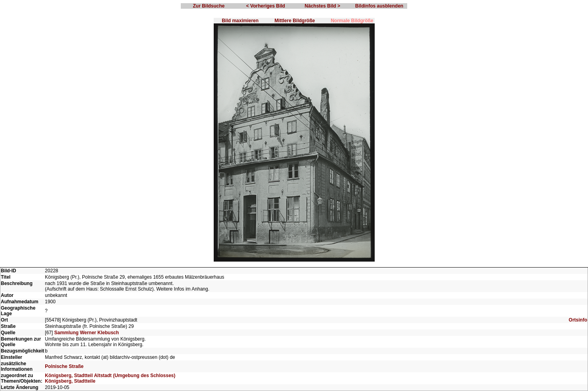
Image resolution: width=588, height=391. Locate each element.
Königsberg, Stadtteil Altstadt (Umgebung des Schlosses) (110, 376)
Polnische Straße (64, 366)
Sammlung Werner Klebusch (87, 333)
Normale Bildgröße (352, 21)
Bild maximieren (240, 21)
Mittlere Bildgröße (295, 21)
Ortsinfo (578, 320)
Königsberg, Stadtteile (70, 381)
